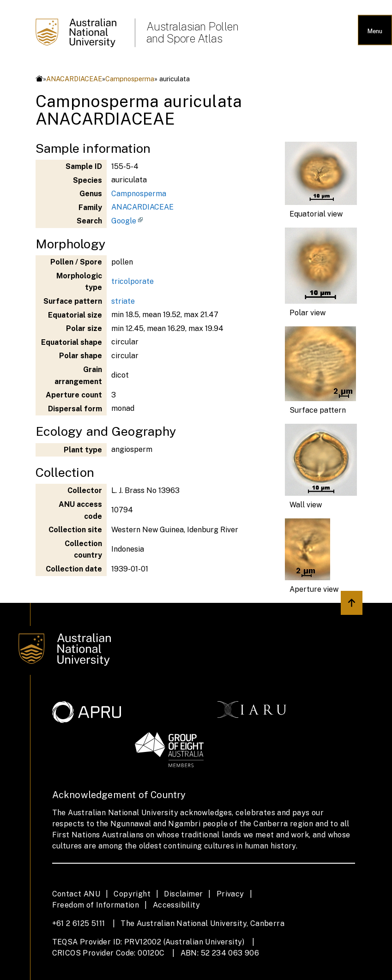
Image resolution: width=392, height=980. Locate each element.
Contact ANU (76, 894)
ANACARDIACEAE (74, 79)
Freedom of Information (96, 905)
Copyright (132, 894)
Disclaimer (183, 894)
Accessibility (176, 905)
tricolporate (133, 281)
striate (123, 301)
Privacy (230, 894)
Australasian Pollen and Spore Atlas (193, 32)
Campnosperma (130, 79)
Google (124, 221)
